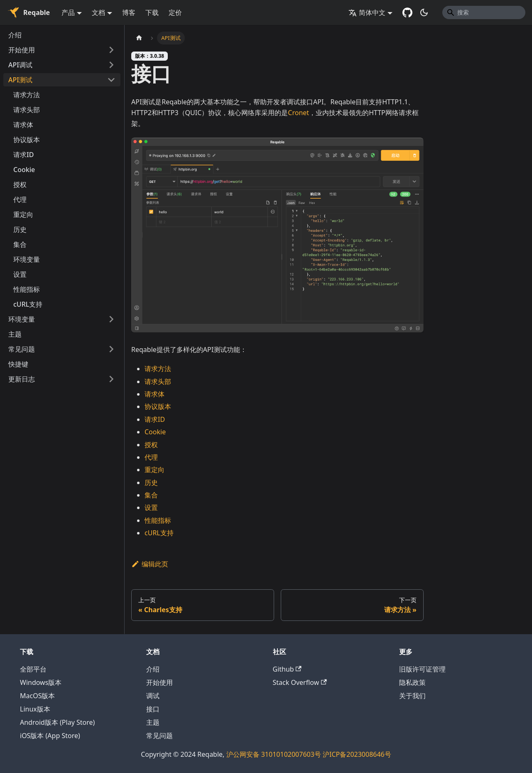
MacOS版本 (37, 696)
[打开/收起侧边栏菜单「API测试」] (111, 80)
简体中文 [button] (367, 12)
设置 (20, 274)
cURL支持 (28, 304)
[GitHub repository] (407, 12)
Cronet (298, 113)
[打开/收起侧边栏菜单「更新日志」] (111, 379)
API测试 (20, 80)
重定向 (23, 214)
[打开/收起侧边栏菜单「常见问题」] (111, 349)
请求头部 (27, 110)
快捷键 (18, 364)
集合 (20, 244)
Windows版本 (41, 682)
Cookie (24, 170)
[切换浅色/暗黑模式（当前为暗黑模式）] (424, 12)
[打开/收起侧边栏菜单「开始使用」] (111, 50)
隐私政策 (412, 682)
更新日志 (22, 379)
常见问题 (22, 349)
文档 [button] (98, 12)
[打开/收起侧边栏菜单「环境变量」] (111, 319)
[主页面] (139, 38)
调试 (153, 696)
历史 (20, 229)
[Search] (484, 12)
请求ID (23, 155)
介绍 (15, 35)
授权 (20, 185)
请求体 (23, 125)
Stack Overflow (300, 682)
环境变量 (27, 259)
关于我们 (412, 696)
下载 (152, 12)
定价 (175, 12)
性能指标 (27, 289)
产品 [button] (68, 12)
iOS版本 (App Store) (50, 736)
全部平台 (33, 669)
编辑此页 (150, 564)
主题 (15, 334)
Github (287, 669)
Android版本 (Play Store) (57, 722)
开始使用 (22, 50)
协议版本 (27, 140)
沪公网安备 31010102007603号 (274, 754)
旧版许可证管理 (422, 669)
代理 (20, 199)
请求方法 (27, 95)
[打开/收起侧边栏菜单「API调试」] (111, 65)
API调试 (20, 65)
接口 (153, 709)
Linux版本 (35, 709)
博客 (129, 12)
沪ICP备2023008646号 (357, 754)
